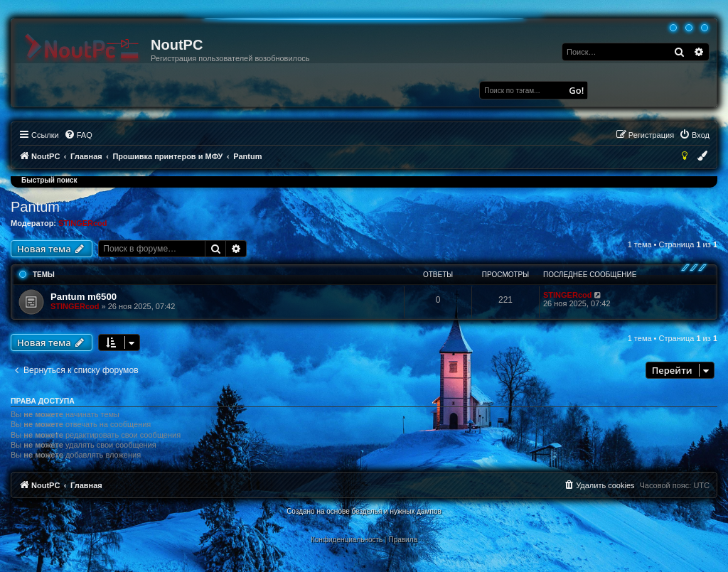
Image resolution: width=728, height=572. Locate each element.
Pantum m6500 (84, 297)
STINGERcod (82, 223)
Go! (576, 90)
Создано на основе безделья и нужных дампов (364, 511)
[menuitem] (78, 135)
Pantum (35, 207)
